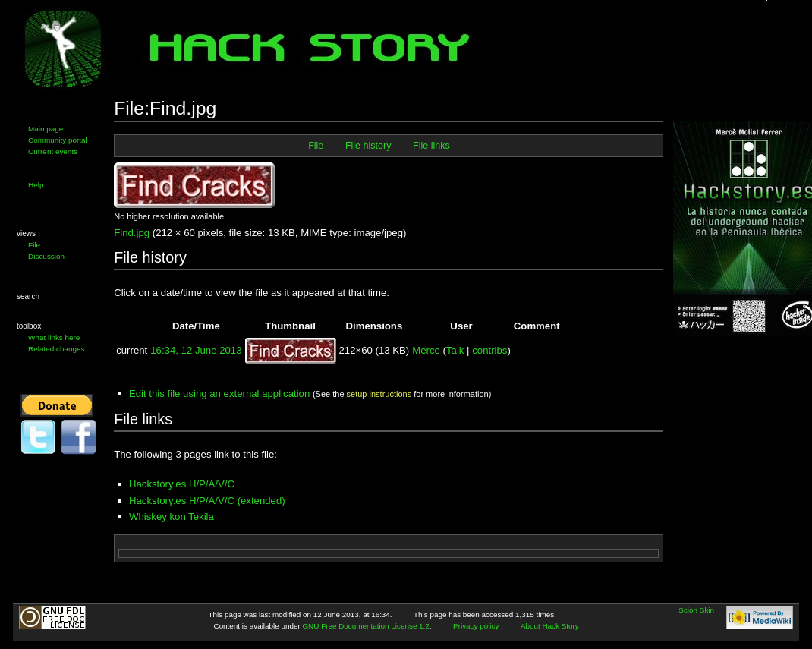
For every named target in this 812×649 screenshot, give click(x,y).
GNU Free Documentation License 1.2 (365, 626)
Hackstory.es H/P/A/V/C (182, 484)
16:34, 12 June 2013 (196, 350)
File (34, 245)
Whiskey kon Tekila (172, 517)
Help (36, 185)
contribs (489, 350)
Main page (46, 129)
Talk (455, 350)
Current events (53, 151)
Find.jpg (132, 233)
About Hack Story (550, 626)
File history (368, 146)
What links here (54, 337)
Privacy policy (476, 626)
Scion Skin (696, 610)
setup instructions (379, 394)
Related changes (56, 349)
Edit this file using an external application (219, 394)
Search (28, 296)
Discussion (46, 256)
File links (431, 146)
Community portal (58, 140)
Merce (426, 350)
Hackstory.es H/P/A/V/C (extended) (207, 501)
